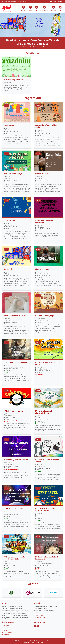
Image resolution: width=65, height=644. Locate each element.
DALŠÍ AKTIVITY (7, 632)
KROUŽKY (6, 625)
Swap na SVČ (9, 124)
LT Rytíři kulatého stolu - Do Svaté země (47, 557)
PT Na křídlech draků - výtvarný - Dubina (45, 411)
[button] (60, 8)
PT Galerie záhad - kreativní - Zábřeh (48, 460)
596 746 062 (23, 2)
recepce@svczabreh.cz (10, 2)
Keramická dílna (42, 173)
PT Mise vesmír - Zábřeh (14, 508)
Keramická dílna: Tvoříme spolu (46, 125)
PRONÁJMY (6, 634)
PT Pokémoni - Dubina (13, 410)
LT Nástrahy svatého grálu (15, 362)
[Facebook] (35, 625)
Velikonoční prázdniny (13, 79)
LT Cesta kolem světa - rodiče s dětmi (48, 363)
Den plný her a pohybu (13, 173)
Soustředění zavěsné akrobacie (44, 221)
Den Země (8, 268)
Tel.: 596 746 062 (38, 615)
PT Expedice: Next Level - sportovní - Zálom (46, 509)
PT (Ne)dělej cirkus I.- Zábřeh (16, 459)
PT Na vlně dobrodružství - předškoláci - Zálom (15, 557)
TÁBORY (5, 627)
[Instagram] (38, 625)
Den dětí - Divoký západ (45, 315)
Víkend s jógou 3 (42, 268)
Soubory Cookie (39, 642)
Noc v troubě (9, 220)
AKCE (5, 629)
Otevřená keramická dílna (15, 315)
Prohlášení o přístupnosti (28, 642)
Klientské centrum (57, 2)
